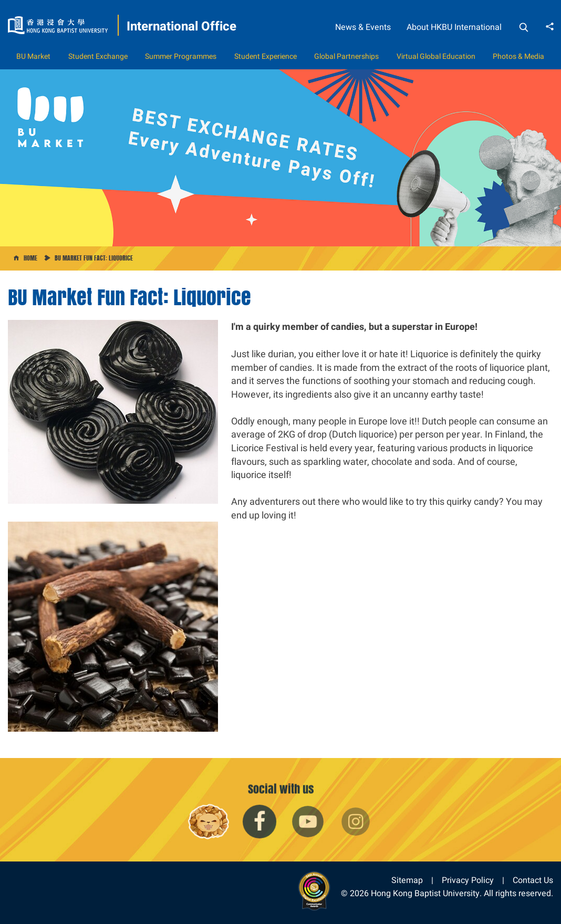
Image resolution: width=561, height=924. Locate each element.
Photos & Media (518, 56)
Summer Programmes (181, 56)
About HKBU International (454, 27)
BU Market (33, 56)
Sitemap (407, 880)
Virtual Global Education (436, 56)
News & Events (363, 27)
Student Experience (266, 56)
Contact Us (533, 880)
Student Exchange (98, 56)
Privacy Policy (468, 880)
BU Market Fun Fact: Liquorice (94, 258)
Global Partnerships (346, 56)
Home (30, 258)
